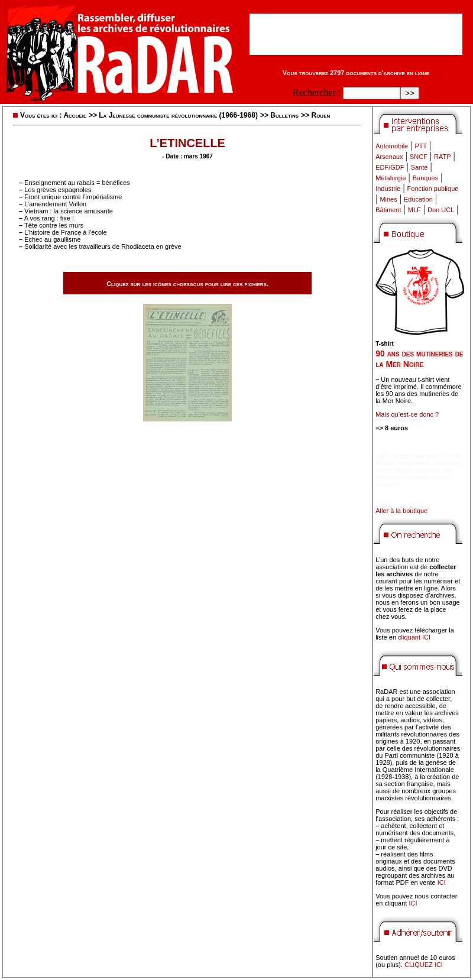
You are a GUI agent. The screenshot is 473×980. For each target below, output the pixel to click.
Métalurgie (391, 178)
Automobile (392, 146)
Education (418, 199)
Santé (419, 167)
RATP (443, 157)
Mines (388, 199)
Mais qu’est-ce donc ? (407, 414)
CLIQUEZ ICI (424, 965)
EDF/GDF (390, 167)
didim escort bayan (403, 463)
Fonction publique (433, 189)
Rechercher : (317, 93)
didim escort (393, 456)
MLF (414, 210)
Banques (425, 178)
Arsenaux (389, 157)
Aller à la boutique (401, 511)
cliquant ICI (414, 637)
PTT (421, 146)
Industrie (388, 189)
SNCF (419, 157)
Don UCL (441, 210)
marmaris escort (438, 456)
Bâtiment (388, 210)
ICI (442, 882)
